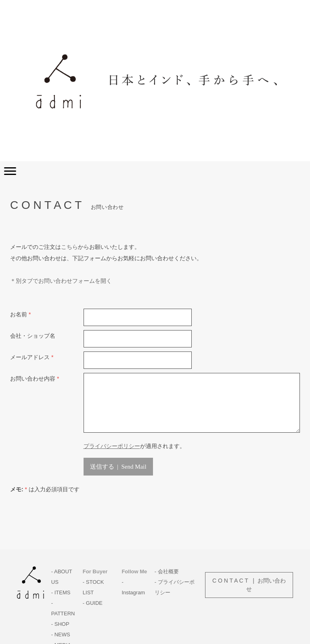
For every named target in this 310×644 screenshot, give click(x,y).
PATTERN (63, 613)
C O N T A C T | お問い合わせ (249, 585)
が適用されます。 (134, 446)
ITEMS (63, 592)
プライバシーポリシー (112, 446)
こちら (69, 247)
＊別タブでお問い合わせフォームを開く (61, 281)
